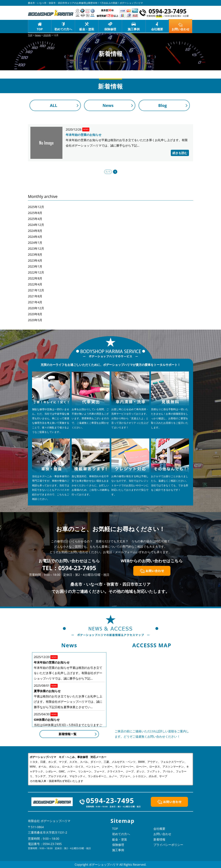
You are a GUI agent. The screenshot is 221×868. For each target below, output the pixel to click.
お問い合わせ (162, 834)
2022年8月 (35, 278)
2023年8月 (35, 254)
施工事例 (134, 29)
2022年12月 (36, 272)
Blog (163, 105)
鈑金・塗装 (87, 29)
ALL (54, 105)
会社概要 (157, 29)
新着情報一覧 (68, 734)
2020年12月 (36, 308)
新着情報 (159, 839)
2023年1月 (35, 266)
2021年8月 (35, 296)
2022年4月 (35, 284)
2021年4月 (35, 302)
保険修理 (110, 29)
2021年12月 (36, 290)
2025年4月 (35, 219)
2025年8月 (35, 213)
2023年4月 (35, 260)
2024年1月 (35, 243)
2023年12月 (36, 249)
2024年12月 (36, 225)
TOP (40, 29)
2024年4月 (35, 237)
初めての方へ (63, 29)
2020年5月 (35, 320)
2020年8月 (35, 314)
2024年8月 (35, 231)
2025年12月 (36, 207)
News (108, 105)
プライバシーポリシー (168, 845)
